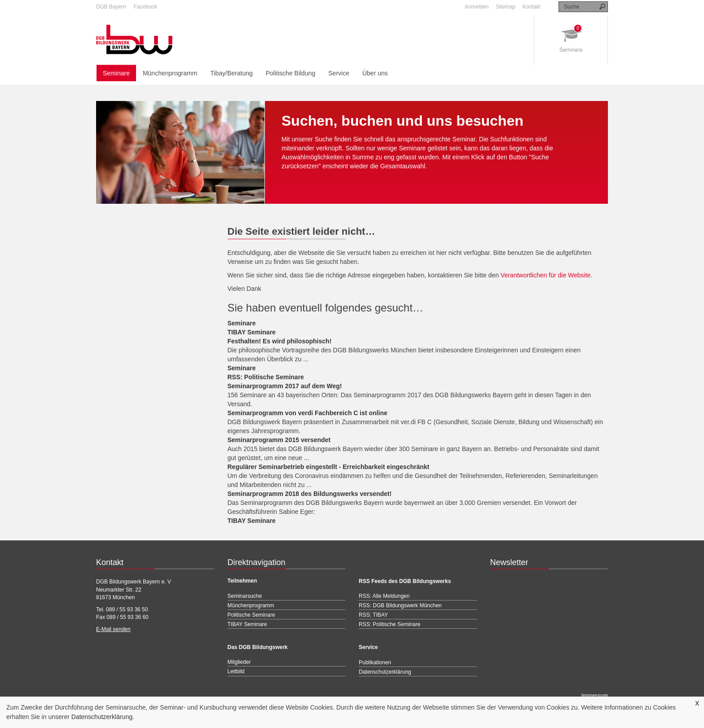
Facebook (145, 7)
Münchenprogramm (170, 73)
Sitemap (506, 7)
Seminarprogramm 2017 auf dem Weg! (285, 386)
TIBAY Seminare (252, 332)
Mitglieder (239, 662)
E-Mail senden (113, 629)
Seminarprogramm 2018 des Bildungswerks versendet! (310, 494)
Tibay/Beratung (231, 73)
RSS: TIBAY (373, 615)
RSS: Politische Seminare (266, 377)
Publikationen (375, 662)
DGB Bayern (111, 7)
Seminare (116, 73)
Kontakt (532, 7)
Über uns (375, 73)
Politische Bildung (291, 73)
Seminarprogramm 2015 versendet (279, 440)
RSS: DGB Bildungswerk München (400, 605)
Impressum (595, 696)
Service (339, 73)
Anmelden (477, 7)
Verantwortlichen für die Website (546, 275)
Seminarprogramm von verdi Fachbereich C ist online (308, 413)
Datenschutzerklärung (102, 717)
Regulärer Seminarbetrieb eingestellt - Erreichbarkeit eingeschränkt (329, 467)
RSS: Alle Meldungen (384, 596)
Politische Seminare (251, 615)
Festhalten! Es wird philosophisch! (280, 341)
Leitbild (236, 671)
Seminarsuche (245, 596)
